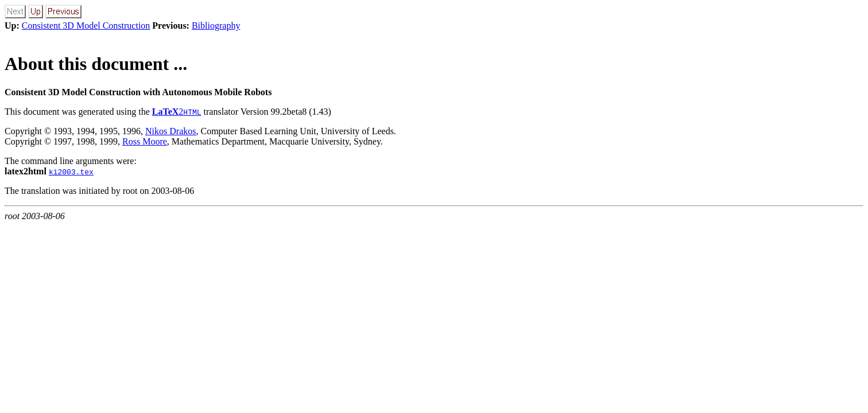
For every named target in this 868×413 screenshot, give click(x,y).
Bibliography (216, 26)
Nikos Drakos (170, 131)
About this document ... (96, 64)
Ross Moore (145, 141)
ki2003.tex (71, 172)
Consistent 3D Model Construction (86, 26)
